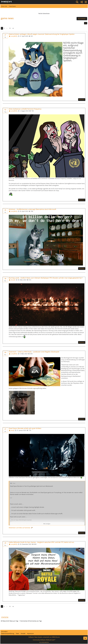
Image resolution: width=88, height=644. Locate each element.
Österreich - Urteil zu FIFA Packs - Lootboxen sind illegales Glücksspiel (34, 352)
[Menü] (86, 2)
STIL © (44, 642)
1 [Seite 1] (2, 28)
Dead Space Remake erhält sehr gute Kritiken (25, 428)
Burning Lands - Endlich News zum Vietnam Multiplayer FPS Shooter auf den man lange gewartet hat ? (46, 278)
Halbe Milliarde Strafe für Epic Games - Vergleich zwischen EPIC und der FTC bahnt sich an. (42, 542)
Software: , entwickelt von (44, 637)
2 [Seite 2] (4, 28)
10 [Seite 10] (10, 28)
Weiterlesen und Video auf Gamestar (20, 528)
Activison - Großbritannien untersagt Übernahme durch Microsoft (32, 209)
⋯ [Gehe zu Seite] (7, 28)
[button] (82, 19)
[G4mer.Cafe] (7, 2)
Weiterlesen (82, 99)
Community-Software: (44, 640)
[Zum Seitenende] (85, 638)
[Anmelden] (81, 2)
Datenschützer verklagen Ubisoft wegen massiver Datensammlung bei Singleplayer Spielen (42, 34)
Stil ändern (4, 632)
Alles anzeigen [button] (47, 524)
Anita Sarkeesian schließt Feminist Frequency (25, 109)
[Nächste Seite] (13, 28)
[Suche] (77, 2)
